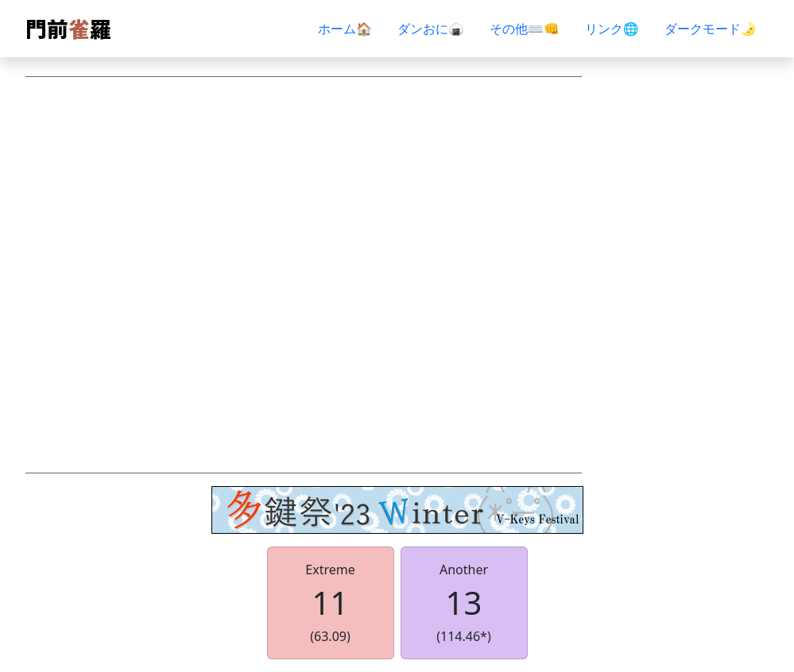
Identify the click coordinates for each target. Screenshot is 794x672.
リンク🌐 (612, 29)
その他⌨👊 (525, 29)
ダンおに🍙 (431, 29)
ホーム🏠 (345, 29)
